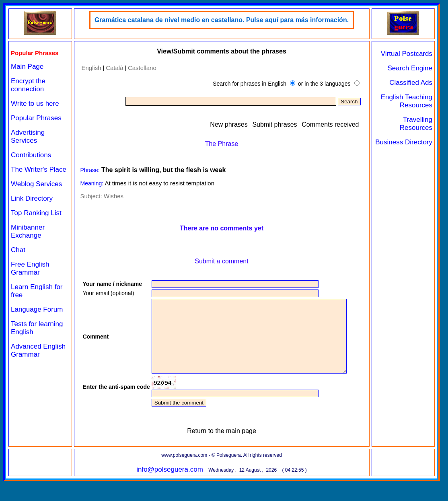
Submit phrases (274, 124)
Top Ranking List (36, 213)
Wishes (114, 196)
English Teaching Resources (407, 101)
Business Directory (404, 142)
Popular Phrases (36, 118)
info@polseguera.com (170, 489)
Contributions (31, 155)
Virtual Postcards (407, 54)
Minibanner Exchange (28, 231)
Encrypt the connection (28, 85)
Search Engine (410, 68)
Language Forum (37, 309)
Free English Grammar (30, 268)
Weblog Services (36, 184)
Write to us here (35, 104)
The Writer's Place (39, 169)
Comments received (330, 124)
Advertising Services (28, 137)
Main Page (27, 67)
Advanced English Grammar (38, 350)
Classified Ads (411, 83)
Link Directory (32, 198)
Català (114, 68)
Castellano (142, 68)
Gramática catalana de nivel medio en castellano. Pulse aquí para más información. (222, 20)
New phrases (229, 124)
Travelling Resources (416, 124)
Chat (18, 250)
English (91, 68)
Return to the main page (222, 451)
